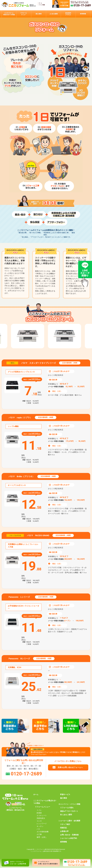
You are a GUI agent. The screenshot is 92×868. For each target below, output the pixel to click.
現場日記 (63, 828)
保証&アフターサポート (69, 811)
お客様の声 (64, 831)
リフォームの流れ (67, 808)
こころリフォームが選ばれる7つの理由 (45, 802)
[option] (65, 336)
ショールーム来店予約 (69, 838)
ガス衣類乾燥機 (43, 832)
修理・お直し (42, 837)
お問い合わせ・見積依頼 (69, 835)
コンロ (39, 821)
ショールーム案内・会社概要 (69, 821)
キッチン (40, 826)
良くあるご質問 (66, 815)
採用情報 (63, 842)
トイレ (39, 810)
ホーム (36, 794)
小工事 (39, 834)
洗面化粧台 (41, 818)
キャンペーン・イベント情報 (69, 804)
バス (38, 829)
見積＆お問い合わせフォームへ (70, 767)
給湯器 (39, 813)
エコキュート (42, 815)
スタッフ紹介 (65, 824)
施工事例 (63, 798)
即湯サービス (65, 794)
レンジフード (42, 824)
